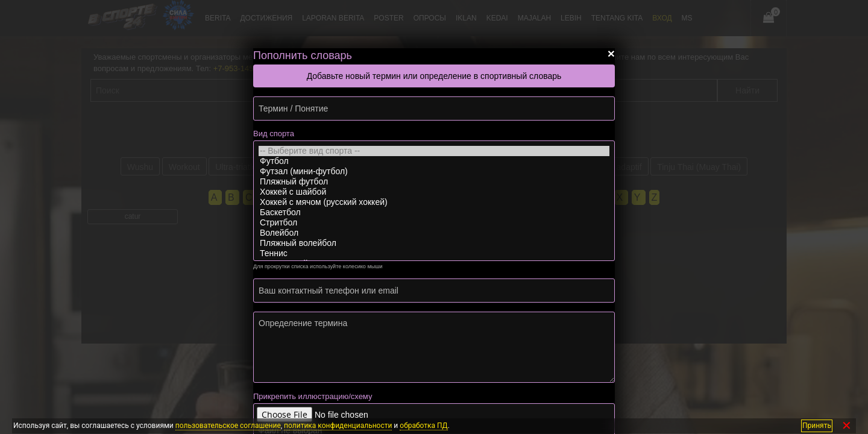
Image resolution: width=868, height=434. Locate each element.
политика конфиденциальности (338, 426)
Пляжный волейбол (434, 243)
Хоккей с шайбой (434, 192)
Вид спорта (274, 134)
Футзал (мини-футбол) (434, 171)
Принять (817, 426)
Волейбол (434, 233)
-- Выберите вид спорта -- (434, 151)
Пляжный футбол (434, 182)
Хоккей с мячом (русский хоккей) (434, 202)
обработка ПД (423, 426)
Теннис (434, 253)
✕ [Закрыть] (847, 426)
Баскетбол (434, 212)
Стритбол (434, 223)
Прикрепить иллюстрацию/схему (313, 396)
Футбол (434, 161)
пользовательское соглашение (228, 426)
